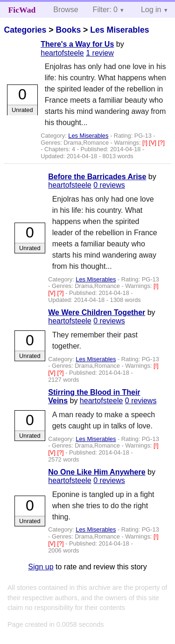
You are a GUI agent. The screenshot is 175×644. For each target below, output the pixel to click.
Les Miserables (119, 30)
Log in (151, 10)
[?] (161, 143)
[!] (146, 143)
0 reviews (109, 185)
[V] (153, 143)
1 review (100, 53)
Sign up (41, 567)
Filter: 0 (105, 10)
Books (68, 30)
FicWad (22, 10)
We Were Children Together (97, 312)
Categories (25, 30)
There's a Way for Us (77, 44)
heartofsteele (62, 53)
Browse (66, 10)
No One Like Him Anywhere (97, 472)
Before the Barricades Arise (97, 177)
